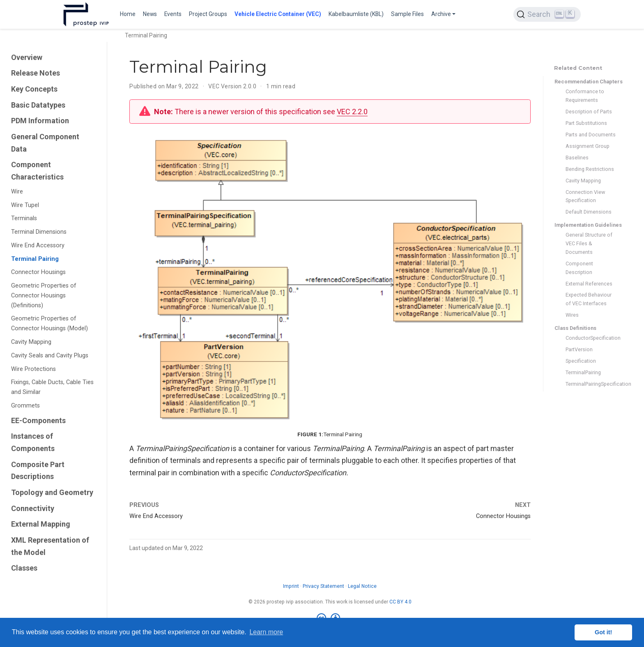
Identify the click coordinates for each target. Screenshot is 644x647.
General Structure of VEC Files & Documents (589, 243)
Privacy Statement (323, 586)
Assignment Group (588, 146)
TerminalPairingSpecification (591, 384)
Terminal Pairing (35, 259)
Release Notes (36, 73)
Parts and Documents (591, 135)
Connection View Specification (585, 196)
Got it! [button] (603, 632)
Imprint (291, 586)
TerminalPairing (583, 372)
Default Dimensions (589, 212)
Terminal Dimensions (39, 232)
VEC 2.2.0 (352, 112)
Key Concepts (34, 89)
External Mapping (41, 524)
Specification (581, 361)
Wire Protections (33, 369)
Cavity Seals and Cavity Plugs (50, 356)
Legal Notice (362, 586)
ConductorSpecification (591, 338)
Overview (27, 57)
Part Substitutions (586, 123)
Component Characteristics (37, 171)
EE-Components (38, 420)
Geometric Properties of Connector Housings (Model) (49, 323)
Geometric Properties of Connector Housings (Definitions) (44, 296)
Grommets (25, 406)
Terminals (24, 218)
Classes (24, 568)
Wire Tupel (25, 205)
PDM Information (40, 121)
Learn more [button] (266, 632)
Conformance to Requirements (585, 96)
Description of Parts (589, 112)
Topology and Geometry (52, 492)
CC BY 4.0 (400, 602)
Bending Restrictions (590, 169)
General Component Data (45, 143)
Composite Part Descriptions (38, 471)
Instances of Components (33, 442)
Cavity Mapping (31, 342)
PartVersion (579, 349)
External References (589, 284)
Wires (572, 315)
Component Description (579, 268)
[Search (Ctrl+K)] (547, 14)
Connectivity (33, 508)
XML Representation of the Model (50, 546)
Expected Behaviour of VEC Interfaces (589, 299)
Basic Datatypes (38, 105)
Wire (17, 192)
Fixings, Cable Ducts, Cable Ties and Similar (52, 387)
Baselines (577, 158)
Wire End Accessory (38, 245)
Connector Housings (38, 272)
